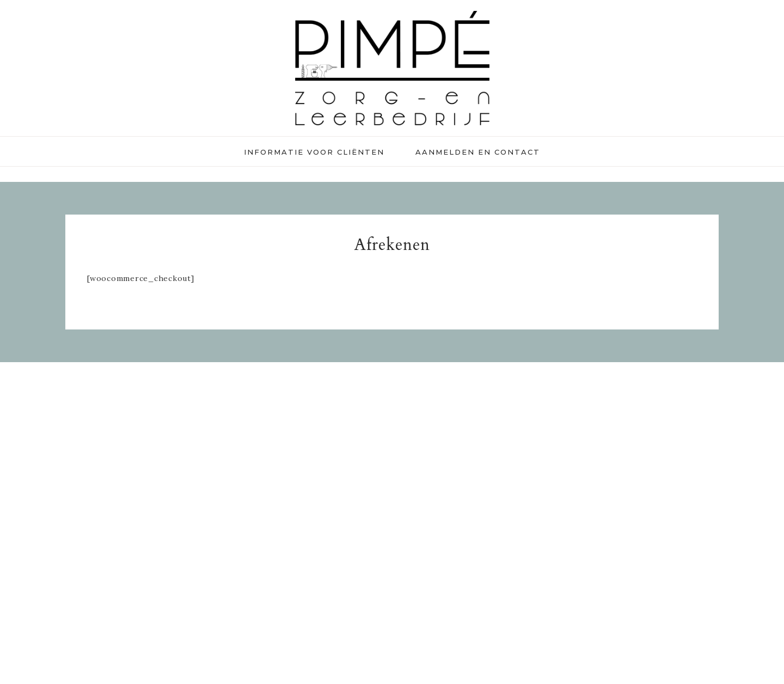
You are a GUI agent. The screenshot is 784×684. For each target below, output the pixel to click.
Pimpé (392, 68)
